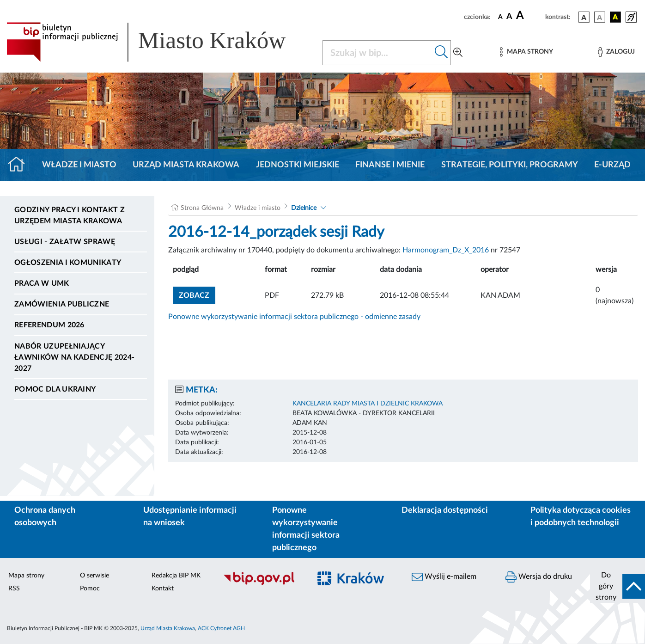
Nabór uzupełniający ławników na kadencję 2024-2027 (74, 357)
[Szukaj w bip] (441, 53)
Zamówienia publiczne (62, 304)
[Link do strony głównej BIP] (159, 42)
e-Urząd (612, 165)
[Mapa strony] (526, 52)
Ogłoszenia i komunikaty (68, 263)
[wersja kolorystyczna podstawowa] (584, 17)
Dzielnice (304, 208)
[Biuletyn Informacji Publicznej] (262, 583)
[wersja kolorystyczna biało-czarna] (600, 17)
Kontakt (163, 589)
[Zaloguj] (616, 52)
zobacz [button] (197, 294)
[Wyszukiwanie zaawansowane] (458, 53)
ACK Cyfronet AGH (221, 628)
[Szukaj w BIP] (377, 53)
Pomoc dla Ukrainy (55, 389)
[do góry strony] (618, 586)
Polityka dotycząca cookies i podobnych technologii (581, 517)
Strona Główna (202, 208)
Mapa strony (26, 576)
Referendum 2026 (49, 325)
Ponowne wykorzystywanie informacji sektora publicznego (306, 529)
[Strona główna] (20, 165)
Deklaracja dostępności (445, 510)
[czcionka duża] (529, 16)
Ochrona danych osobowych (45, 517)
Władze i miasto (79, 165)
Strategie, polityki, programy (510, 165)
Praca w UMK (42, 283)
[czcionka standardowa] (500, 17)
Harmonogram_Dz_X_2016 (446, 250)
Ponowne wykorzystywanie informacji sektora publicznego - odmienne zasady (294, 317)
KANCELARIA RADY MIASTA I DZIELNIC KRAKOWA (368, 404)
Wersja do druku (539, 577)
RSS (14, 589)
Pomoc (90, 589)
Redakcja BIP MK (176, 576)
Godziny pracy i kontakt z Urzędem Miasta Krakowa (70, 215)
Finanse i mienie (390, 165)
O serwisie (94, 576)
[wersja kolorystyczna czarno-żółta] (615, 17)
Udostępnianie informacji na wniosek (190, 517)
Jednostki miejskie (298, 165)
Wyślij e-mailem (444, 577)
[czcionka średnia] (509, 17)
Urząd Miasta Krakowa (186, 165)
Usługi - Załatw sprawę (65, 242)
